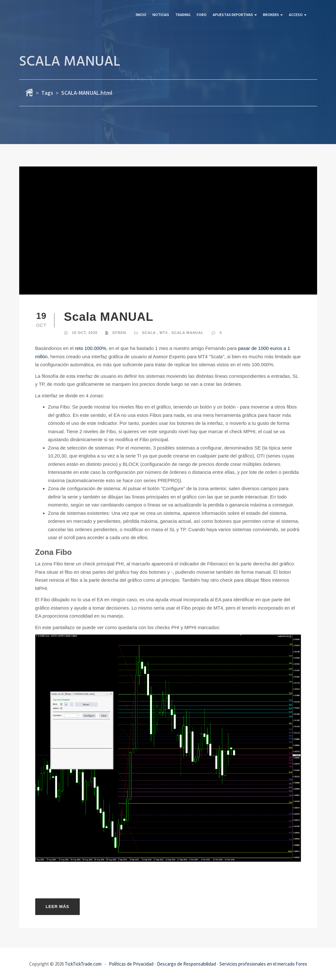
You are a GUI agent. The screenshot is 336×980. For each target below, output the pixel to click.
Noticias (161, 15)
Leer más (58, 907)
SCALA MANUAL (187, 333)
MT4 (164, 333)
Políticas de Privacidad (131, 964)
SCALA (149, 333)
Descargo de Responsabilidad (186, 964)
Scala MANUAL (109, 317)
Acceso (298, 15)
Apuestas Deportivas (235, 15)
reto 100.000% (91, 348)
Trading (183, 15)
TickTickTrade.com (83, 964)
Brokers (273, 15)
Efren (119, 333)
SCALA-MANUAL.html (87, 93)
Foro (202, 15)
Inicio (141, 15)
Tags (47, 93)
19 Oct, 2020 (85, 333)
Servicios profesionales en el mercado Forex (263, 964)
